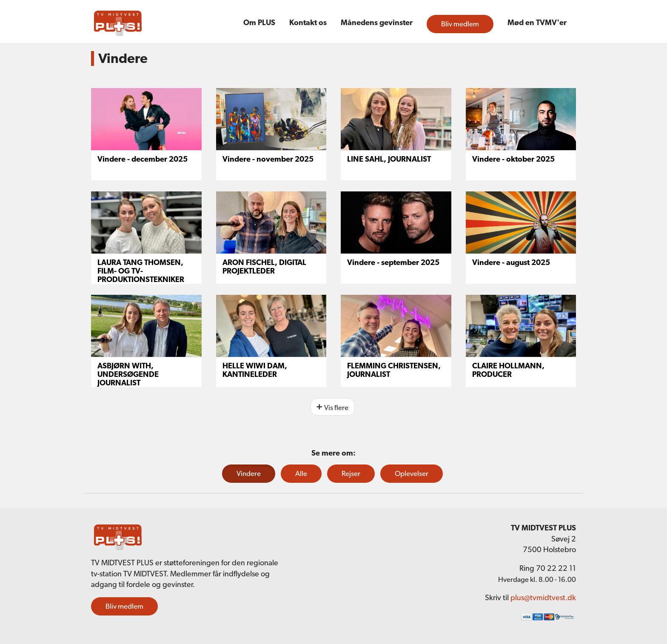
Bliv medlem (460, 24)
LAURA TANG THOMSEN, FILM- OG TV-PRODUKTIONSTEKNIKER (141, 271)
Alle (301, 473)
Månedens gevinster (377, 22)
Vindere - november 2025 (268, 159)
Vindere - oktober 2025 (513, 159)
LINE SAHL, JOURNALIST (389, 159)
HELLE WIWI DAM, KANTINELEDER (255, 370)
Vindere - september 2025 (393, 262)
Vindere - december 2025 (143, 159)
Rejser (351, 473)
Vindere (249, 473)
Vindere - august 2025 (511, 262)
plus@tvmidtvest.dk (543, 597)
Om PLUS (259, 22)
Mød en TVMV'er (537, 22)
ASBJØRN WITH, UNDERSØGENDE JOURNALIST (128, 374)
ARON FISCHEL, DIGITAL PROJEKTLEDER (264, 266)
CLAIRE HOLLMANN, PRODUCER (508, 370)
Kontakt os (308, 22)
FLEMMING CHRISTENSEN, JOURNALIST (394, 370)
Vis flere (336, 407)
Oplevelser (412, 473)
